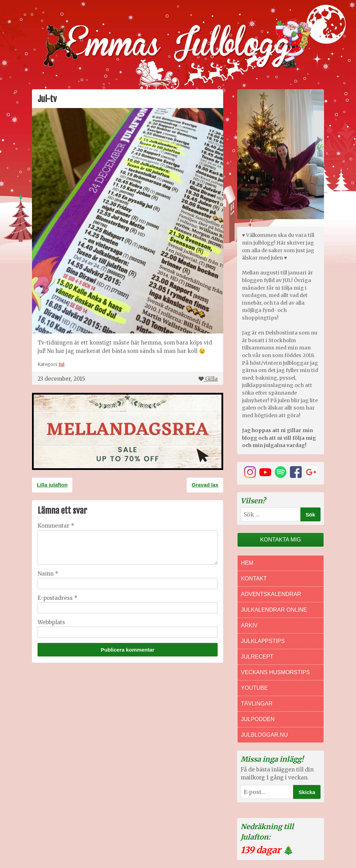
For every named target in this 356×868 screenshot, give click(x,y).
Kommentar (56, 526)
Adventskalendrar (271, 594)
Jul (62, 364)
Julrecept (257, 657)
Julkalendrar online (274, 610)
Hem (247, 563)
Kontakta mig (281, 540)
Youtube (254, 688)
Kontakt (254, 578)
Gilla (208, 379)
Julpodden (258, 719)
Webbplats (51, 622)
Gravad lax (205, 485)
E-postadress (58, 598)
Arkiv (249, 625)
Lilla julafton (52, 485)
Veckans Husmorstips (275, 672)
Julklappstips (263, 641)
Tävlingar (257, 704)
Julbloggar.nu (264, 735)
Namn (48, 574)
